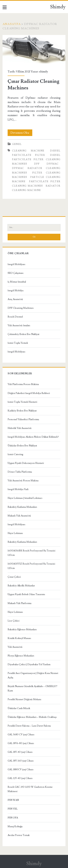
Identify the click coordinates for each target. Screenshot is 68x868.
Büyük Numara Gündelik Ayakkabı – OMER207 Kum (32, 689)
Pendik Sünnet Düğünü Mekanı (24, 699)
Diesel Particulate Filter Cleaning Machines (36, 159)
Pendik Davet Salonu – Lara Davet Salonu (29, 726)
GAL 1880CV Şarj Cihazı (20, 770)
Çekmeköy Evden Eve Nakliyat (23, 334)
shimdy (44, 72)
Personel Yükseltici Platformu (23, 419)
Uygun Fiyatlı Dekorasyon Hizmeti (26, 463)
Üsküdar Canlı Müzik (19, 708)
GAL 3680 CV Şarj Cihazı (21, 735)
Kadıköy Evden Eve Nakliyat (22, 411)
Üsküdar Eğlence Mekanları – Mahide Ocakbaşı (32, 717)
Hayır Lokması (15, 533)
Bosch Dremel (15, 317)
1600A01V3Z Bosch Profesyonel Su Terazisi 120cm (31, 566)
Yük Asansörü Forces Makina (23, 481)
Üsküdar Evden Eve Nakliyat (22, 446)
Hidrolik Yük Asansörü (20, 428)
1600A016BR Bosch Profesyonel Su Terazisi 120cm (31, 553)
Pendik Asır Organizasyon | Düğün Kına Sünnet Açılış (33, 675)
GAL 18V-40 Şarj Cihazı (20, 752)
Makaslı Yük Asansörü (19, 516)
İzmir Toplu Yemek (18, 343)
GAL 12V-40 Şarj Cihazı (20, 778)
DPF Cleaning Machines (21, 308)
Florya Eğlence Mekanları (21, 656)
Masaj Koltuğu (15, 826)
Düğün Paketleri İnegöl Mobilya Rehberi (29, 393)
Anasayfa (12, 24)
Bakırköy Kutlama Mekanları (22, 507)
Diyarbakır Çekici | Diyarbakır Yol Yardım (29, 664)
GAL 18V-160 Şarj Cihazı (21, 761)
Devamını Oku (21, 133)
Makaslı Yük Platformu (19, 603)
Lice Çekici (14, 621)
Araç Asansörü (15, 299)
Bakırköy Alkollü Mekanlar (21, 586)
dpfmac (53, 164)
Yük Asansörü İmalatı (19, 325)
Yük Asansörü (15, 647)
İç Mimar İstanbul (17, 282)
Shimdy (58, 7)
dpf (37, 164)
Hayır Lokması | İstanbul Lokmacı (25, 498)
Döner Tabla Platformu (20, 472)
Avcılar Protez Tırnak (19, 835)
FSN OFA (13, 818)
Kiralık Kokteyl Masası (19, 638)
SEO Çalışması (16, 273)
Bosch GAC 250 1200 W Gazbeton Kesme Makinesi (30, 789)
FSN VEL (13, 809)
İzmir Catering (15, 454)
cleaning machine (28, 151)
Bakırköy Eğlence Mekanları (22, 630)
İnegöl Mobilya (16, 291)
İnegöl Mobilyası (16, 264)
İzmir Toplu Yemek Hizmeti (22, 402)
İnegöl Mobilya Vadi (18, 489)
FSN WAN (13, 800)
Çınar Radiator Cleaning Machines (34, 50)
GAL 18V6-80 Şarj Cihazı (21, 743)
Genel (17, 144)
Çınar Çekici (14, 577)
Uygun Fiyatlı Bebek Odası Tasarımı (26, 594)
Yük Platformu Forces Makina (23, 384)
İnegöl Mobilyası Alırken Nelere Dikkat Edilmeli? (33, 437)
